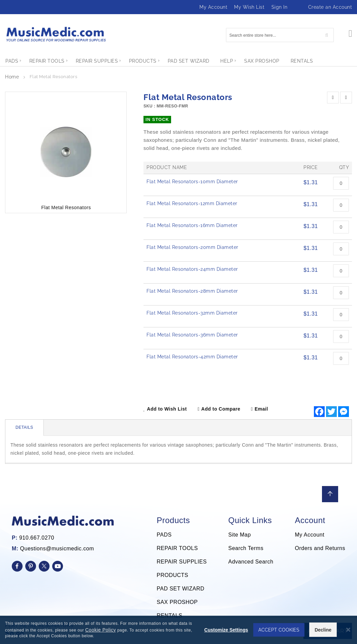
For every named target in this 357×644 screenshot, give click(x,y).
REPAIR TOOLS (177, 548)
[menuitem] (12, 61)
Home (12, 77)
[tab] (25, 428)
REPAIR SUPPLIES (182, 562)
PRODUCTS (172, 575)
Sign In (280, 7)
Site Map (240, 535)
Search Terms (246, 548)
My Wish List (249, 7)
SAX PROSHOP (177, 602)
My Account (213, 7)
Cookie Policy (105, 630)
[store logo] (56, 34)
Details (24, 427)
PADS (164, 535)
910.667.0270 (37, 538)
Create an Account (330, 7)
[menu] (178, 61)
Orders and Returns (320, 548)
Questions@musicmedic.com (57, 549)
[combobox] (280, 35)
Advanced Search (251, 562)
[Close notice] (348, 630)
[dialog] (178, 630)
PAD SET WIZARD (181, 589)
